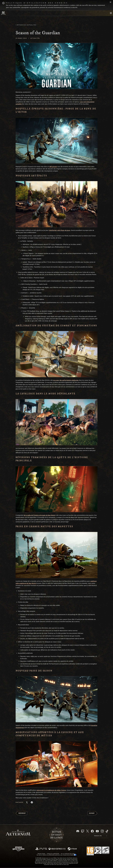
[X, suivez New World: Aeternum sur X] (88, 831)
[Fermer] (110, 2)
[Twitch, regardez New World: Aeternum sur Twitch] (83, 831)
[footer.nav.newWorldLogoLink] (18, 833)
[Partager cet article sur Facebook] (32, 802)
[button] (57, 66)
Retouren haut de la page (56, 835)
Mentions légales (42, 854)
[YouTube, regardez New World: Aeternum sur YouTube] (97, 831)
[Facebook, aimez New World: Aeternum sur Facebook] (92, 831)
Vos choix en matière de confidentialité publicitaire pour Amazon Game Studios (56, 855)
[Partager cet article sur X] (27, 802)
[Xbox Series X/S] (57, 849)
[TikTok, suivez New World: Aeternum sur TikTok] (107, 831)
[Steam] (72, 849)
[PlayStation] (41, 849)
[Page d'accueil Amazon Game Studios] (18, 849)
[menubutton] (111, 13)
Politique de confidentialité (53, 854)
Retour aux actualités (27, 25)
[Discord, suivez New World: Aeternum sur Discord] (78, 831)
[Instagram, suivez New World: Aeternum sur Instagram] (102, 831)
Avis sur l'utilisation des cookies (68, 854)
